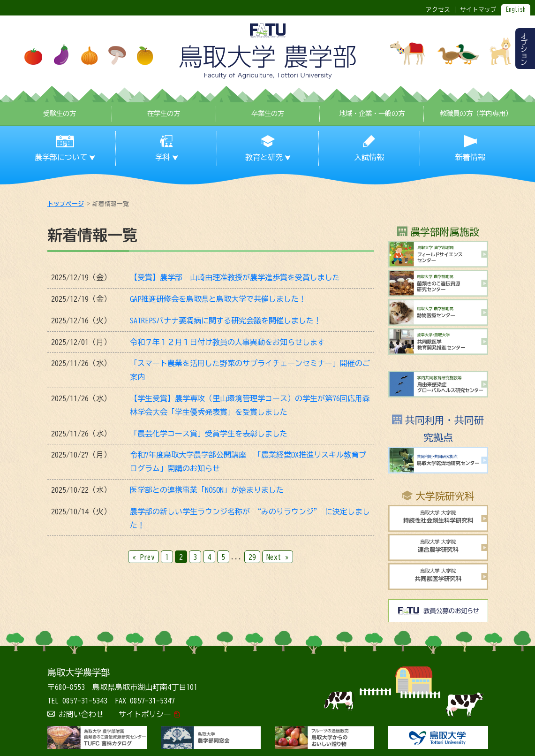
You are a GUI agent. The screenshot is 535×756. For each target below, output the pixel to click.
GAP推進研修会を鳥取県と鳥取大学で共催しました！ (218, 299)
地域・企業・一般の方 (372, 113)
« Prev (143, 557)
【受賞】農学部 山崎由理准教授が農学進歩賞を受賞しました (235, 277)
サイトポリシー (145, 714)
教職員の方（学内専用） (476, 113)
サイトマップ (478, 10)
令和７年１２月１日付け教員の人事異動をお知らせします (227, 342)
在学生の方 (164, 113)
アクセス (438, 10)
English (516, 10)
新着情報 (470, 157)
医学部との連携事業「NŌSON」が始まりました (207, 490)
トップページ (66, 204)
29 (252, 557)
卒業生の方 (268, 113)
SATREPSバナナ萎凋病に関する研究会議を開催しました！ (226, 321)
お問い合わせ (81, 714)
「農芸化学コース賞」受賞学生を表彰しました (209, 434)
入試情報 (369, 157)
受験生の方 (60, 113)
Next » (278, 557)
